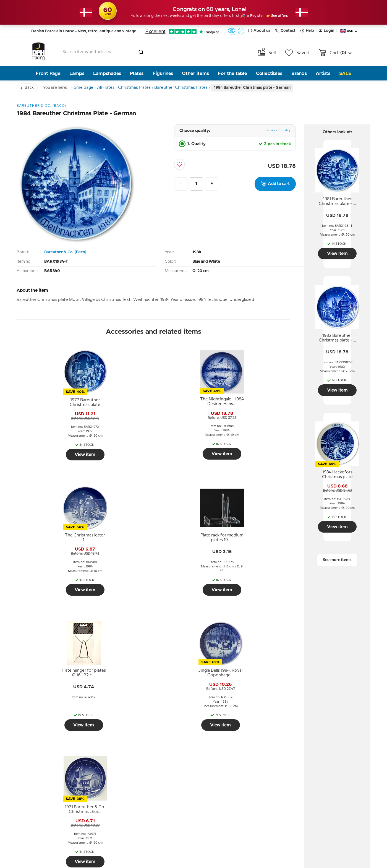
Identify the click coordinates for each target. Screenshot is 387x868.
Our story (134, 752)
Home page (84, 88)
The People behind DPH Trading (150, 740)
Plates (137, 73)
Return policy (54, 736)
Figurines (163, 73)
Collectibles (269, 73)
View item (50, 455)
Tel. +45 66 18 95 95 (313, 776)
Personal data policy (61, 752)
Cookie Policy (54, 769)
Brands (299, 73)
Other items (195, 73)
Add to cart (275, 184)
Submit (250, 785)
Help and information (67, 719)
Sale (345, 73)
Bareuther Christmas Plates (194, 88)
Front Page (48, 73)
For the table (232, 73)
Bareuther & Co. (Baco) (65, 252)
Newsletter (222, 719)
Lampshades (107, 73)
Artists (323, 73)
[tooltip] (50, 403)
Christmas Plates (145, 88)
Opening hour (138, 760)
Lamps (77, 73)
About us (259, 31)
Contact (285, 31)
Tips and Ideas (55, 760)
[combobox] (103, 52)
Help (307, 31)
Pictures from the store (149, 769)
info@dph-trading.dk (315, 788)
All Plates (112, 88)
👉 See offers (283, 16)
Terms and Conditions (63, 744)
